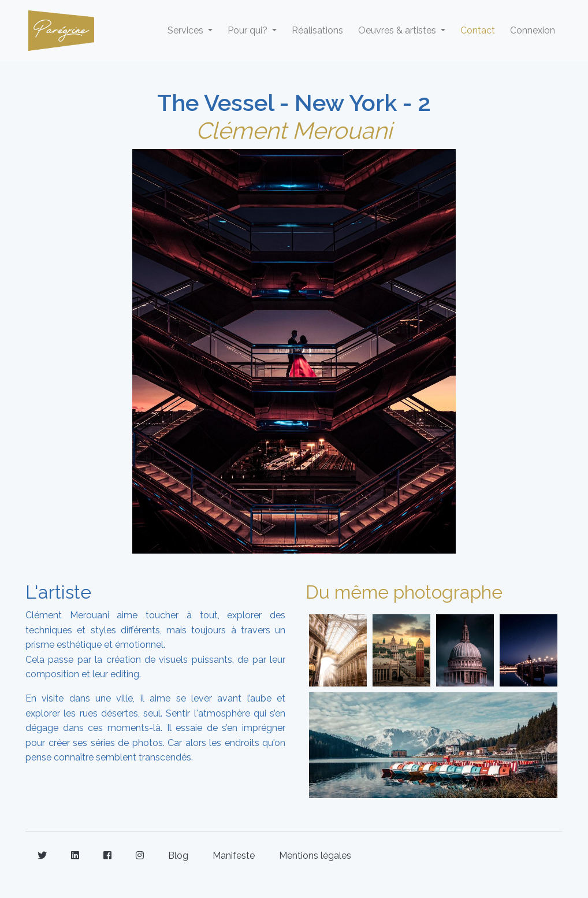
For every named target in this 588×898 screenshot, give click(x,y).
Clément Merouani (294, 130)
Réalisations (317, 30)
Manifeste (234, 856)
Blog (178, 856)
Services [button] (187, 30)
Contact (478, 30)
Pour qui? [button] (249, 30)
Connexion (533, 30)
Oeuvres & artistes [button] (398, 30)
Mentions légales (315, 856)
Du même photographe (404, 592)
